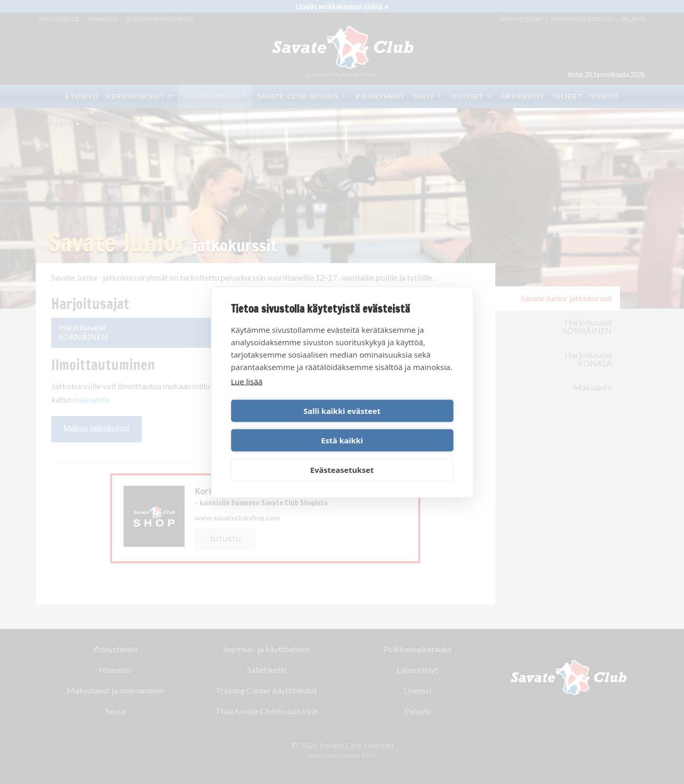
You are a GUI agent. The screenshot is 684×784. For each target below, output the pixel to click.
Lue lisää (247, 396)
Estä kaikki (399, 425)
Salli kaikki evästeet (285, 425)
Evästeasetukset (342, 455)
